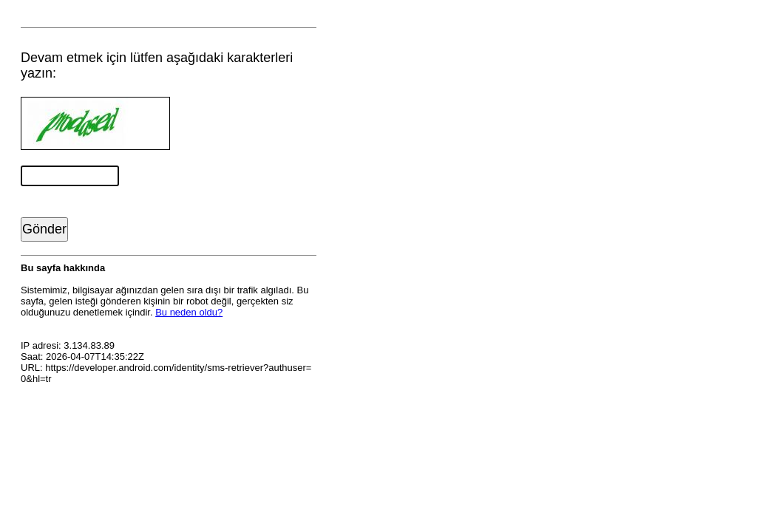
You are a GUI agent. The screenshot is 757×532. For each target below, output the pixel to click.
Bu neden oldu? (189, 312)
